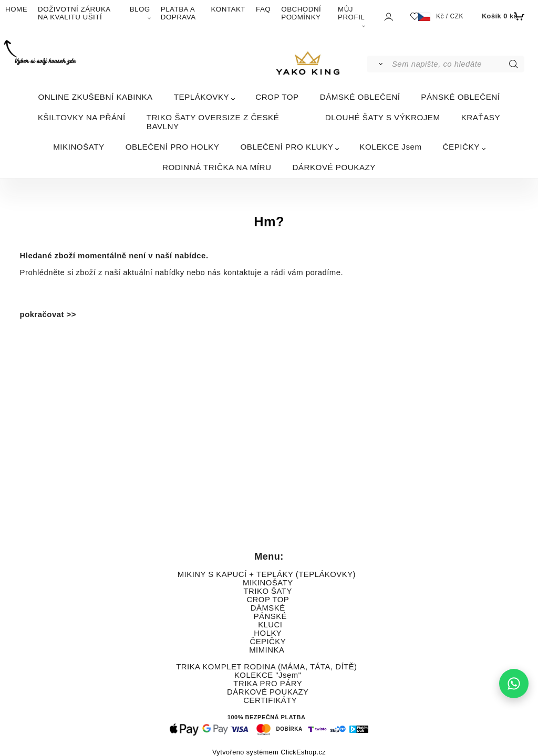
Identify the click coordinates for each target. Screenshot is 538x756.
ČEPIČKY (461, 147)
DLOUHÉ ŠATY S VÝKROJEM (383, 117)
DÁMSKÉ (268, 608)
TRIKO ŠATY (268, 591)
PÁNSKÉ (270, 616)
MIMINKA (266, 650)
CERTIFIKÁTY (270, 700)
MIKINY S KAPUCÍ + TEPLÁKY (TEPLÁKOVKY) (267, 574)
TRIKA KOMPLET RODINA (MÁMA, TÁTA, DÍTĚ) (266, 667)
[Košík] (502, 16)
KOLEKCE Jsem (390, 147)
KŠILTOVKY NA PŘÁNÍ (82, 117)
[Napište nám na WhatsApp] (514, 684)
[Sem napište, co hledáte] (457, 64)
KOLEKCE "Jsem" (268, 675)
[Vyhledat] (379, 64)
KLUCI (270, 625)
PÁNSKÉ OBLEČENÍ (460, 97)
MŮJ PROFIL (351, 13)
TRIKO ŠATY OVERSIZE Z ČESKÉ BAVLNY (213, 122)
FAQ (263, 9)
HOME (16, 9)
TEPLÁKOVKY (201, 97)
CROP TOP (277, 97)
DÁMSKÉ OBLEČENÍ (360, 97)
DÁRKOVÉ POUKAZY (334, 167)
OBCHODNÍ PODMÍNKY (301, 13)
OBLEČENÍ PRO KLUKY (287, 147)
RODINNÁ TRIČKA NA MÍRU (217, 167)
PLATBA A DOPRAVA (178, 13)
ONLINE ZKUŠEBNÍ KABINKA (95, 97)
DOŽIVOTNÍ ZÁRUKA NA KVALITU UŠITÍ (74, 13)
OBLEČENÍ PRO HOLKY (173, 147)
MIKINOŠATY (79, 147)
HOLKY (268, 633)
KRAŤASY (481, 117)
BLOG (140, 9)
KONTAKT (228, 9)
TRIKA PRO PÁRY (267, 684)
